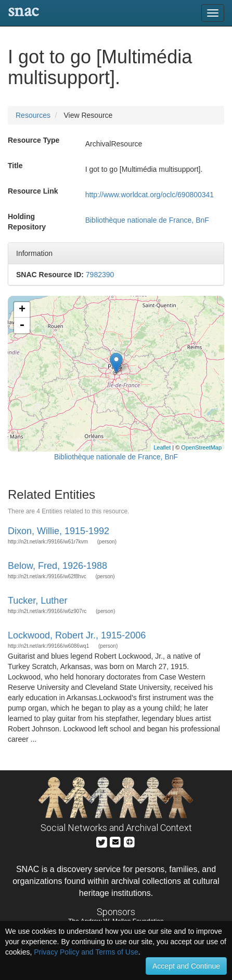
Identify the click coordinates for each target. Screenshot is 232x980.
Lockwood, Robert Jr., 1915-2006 (77, 635)
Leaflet (162, 447)
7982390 (100, 275)
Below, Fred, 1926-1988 (57, 566)
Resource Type (34, 140)
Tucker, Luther (37, 601)
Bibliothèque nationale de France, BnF (147, 220)
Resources (33, 115)
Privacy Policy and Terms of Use (86, 952)
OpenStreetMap (201, 447)
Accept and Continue (186, 966)
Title (15, 166)
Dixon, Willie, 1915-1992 (59, 531)
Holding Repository (27, 222)
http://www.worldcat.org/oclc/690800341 (150, 195)
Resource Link (33, 191)
